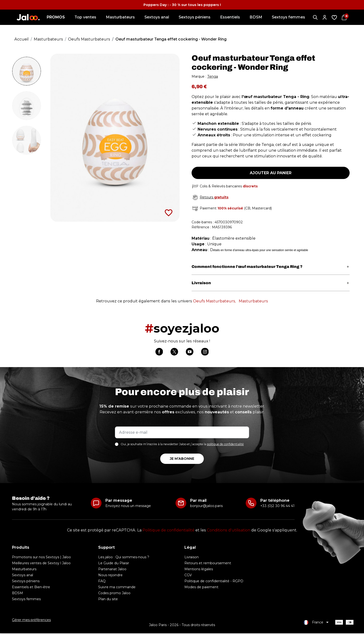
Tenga (213, 76)
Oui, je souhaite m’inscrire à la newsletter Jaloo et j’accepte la (182, 445)
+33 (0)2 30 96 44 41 (277, 507)
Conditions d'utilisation (229, 531)
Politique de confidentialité (168, 531)
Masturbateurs (253, 301)
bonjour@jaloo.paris (206, 507)
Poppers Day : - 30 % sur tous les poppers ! (182, 5)
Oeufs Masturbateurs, (214, 301)
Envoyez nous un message (128, 507)
